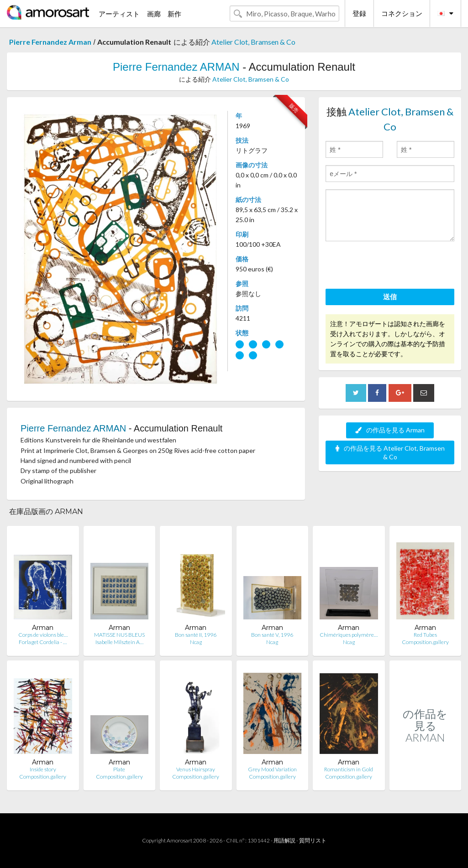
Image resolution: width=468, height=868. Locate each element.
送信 (390, 296)
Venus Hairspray (196, 769)
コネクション (402, 13)
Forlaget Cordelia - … (43, 642)
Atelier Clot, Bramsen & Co (253, 42)
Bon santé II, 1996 (196, 635)
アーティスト (119, 14)
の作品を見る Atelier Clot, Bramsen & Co (390, 452)
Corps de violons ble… (43, 635)
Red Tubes (425, 635)
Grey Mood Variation (272, 769)
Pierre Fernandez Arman (50, 42)
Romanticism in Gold (349, 769)
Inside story (43, 769)
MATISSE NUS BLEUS (119, 635)
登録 (359, 13)
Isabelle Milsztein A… (119, 642)
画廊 (154, 14)
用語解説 (284, 840)
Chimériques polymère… (349, 635)
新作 (174, 14)
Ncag (196, 642)
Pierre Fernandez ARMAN (176, 67)
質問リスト (313, 840)
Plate (119, 769)
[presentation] (395, 266)
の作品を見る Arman (390, 430)
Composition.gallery (425, 642)
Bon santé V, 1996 (272, 635)
